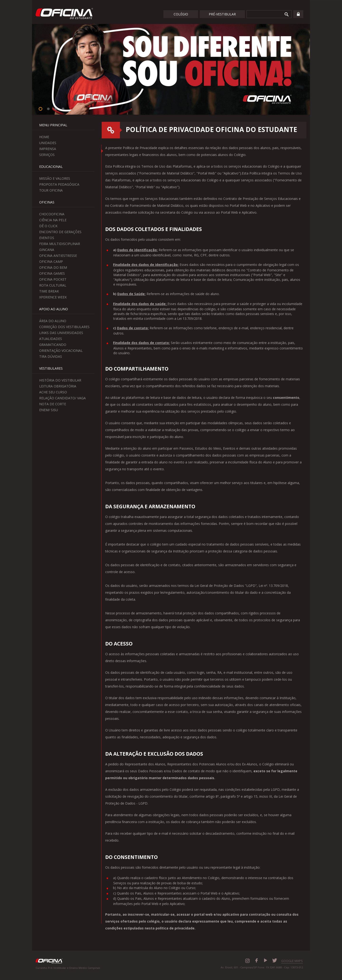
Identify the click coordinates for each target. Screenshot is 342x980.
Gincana (47, 250)
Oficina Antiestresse (58, 256)
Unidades (48, 143)
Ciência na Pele (53, 220)
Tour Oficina (51, 190)
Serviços (47, 155)
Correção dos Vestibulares (64, 327)
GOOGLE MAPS (292, 961)
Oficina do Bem (53, 267)
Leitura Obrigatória (58, 386)
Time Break (49, 291)
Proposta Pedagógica (59, 184)
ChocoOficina (52, 214)
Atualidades (51, 339)
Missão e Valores (55, 178)
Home (44, 137)
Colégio (181, 14)
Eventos (47, 238)
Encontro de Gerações (60, 232)
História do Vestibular (60, 380)
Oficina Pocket (53, 279)
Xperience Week (53, 297)
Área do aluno (53, 321)
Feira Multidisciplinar (60, 244)
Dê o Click (48, 226)
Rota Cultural (53, 285)
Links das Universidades (61, 333)
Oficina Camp (51, 261)
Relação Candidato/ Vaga (62, 398)
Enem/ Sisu (49, 410)
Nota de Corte (53, 404)
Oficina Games (52, 273)
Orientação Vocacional (61, 351)
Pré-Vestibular (222, 14)
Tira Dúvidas (51, 356)
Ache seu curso (53, 392)
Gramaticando (53, 345)
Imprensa (48, 149)
